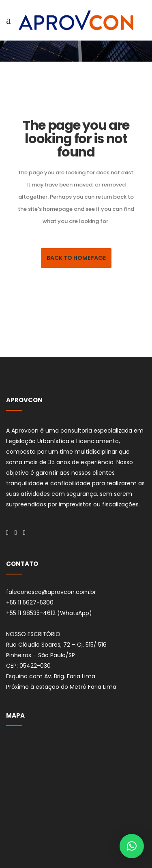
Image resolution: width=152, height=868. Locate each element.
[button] (132, 846)
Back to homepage (76, 258)
